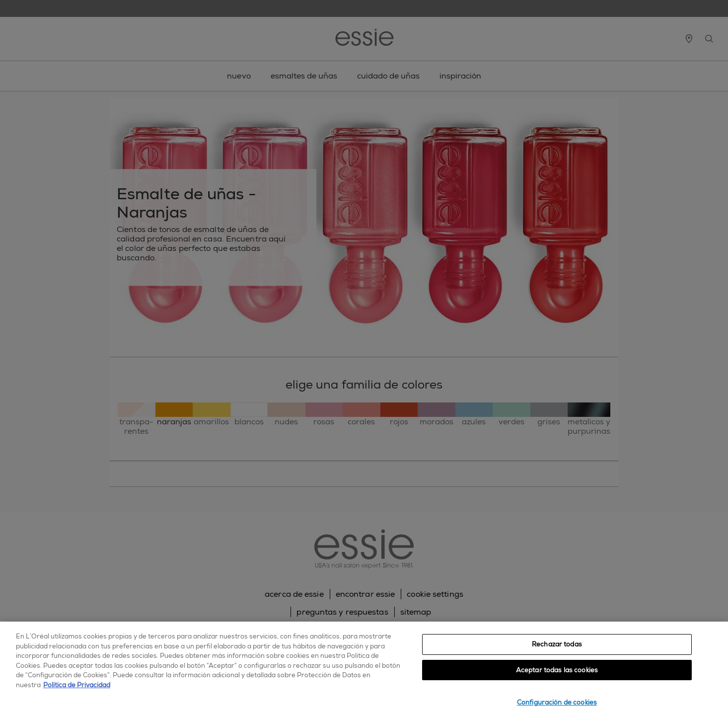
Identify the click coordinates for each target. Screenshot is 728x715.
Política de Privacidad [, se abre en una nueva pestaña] (77, 685)
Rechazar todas (557, 644)
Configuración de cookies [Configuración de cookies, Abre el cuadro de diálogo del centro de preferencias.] (557, 702)
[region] (364, 668)
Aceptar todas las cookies (557, 670)
